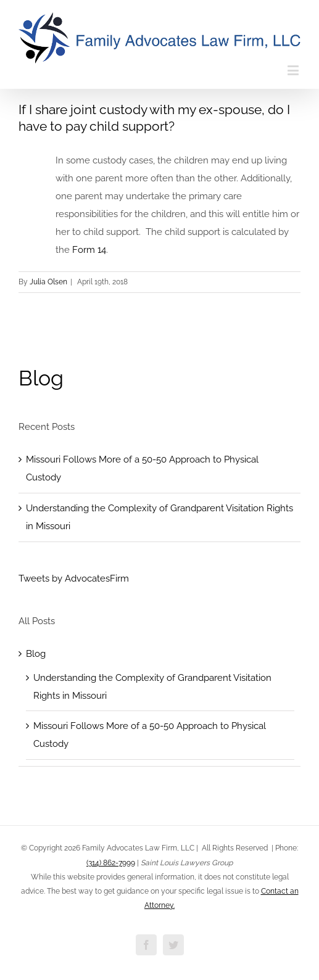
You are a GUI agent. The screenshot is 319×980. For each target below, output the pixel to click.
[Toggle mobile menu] (294, 70)
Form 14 (89, 250)
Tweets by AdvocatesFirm (74, 579)
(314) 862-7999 (111, 863)
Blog (41, 378)
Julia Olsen (48, 282)
